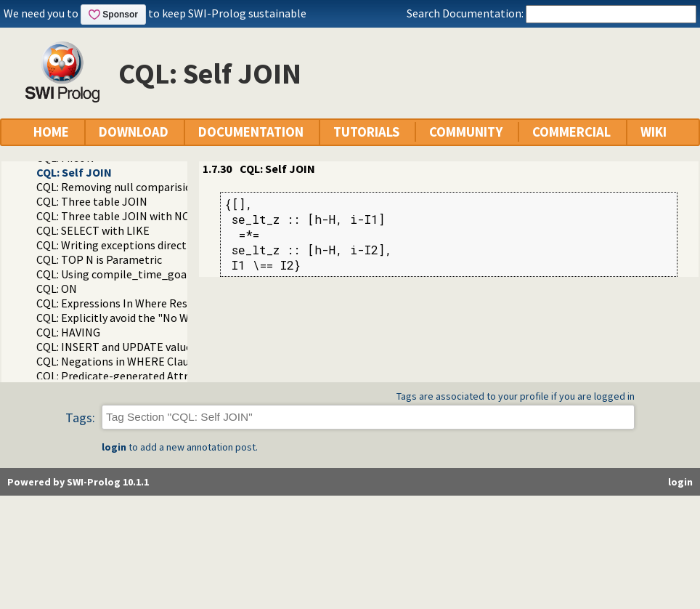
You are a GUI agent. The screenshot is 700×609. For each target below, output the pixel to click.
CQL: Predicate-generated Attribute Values (142, 376)
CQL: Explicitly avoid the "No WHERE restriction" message (180, 318)
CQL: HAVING (68, 332)
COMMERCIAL (571, 132)
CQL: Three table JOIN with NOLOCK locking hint (158, 216)
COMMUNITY (466, 132)
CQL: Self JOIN (74, 172)
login (114, 447)
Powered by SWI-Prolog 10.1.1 (78, 482)
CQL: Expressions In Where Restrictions (134, 303)
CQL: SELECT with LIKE (93, 230)
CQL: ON (57, 289)
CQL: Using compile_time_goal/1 (118, 274)
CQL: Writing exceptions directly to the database (156, 245)
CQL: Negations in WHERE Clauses (121, 361)
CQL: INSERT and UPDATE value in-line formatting (161, 347)
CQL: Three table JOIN (92, 201)
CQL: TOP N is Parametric (99, 259)
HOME (51, 132)
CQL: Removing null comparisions (120, 187)
